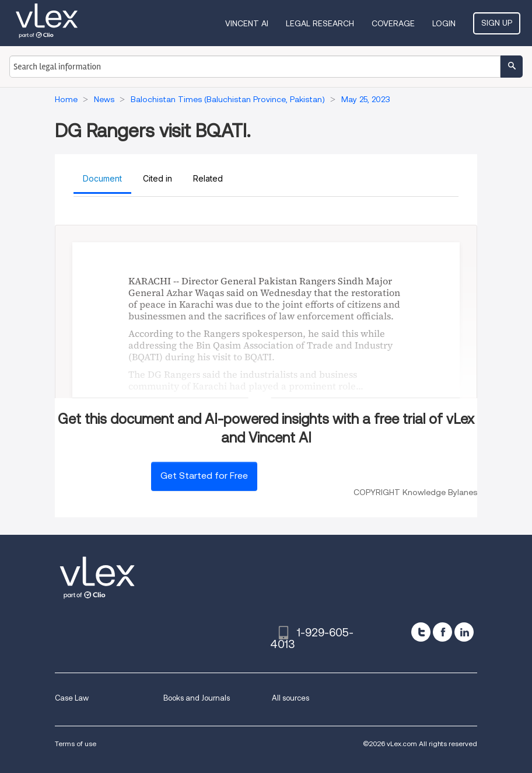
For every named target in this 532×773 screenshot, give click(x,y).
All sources (290, 698)
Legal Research (320, 23)
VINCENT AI (247, 23)
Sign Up (497, 23)
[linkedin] (464, 632)
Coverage (393, 23)
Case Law (72, 698)
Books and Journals (197, 698)
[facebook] (442, 632)
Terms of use (76, 744)
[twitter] (421, 632)
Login (444, 23)
